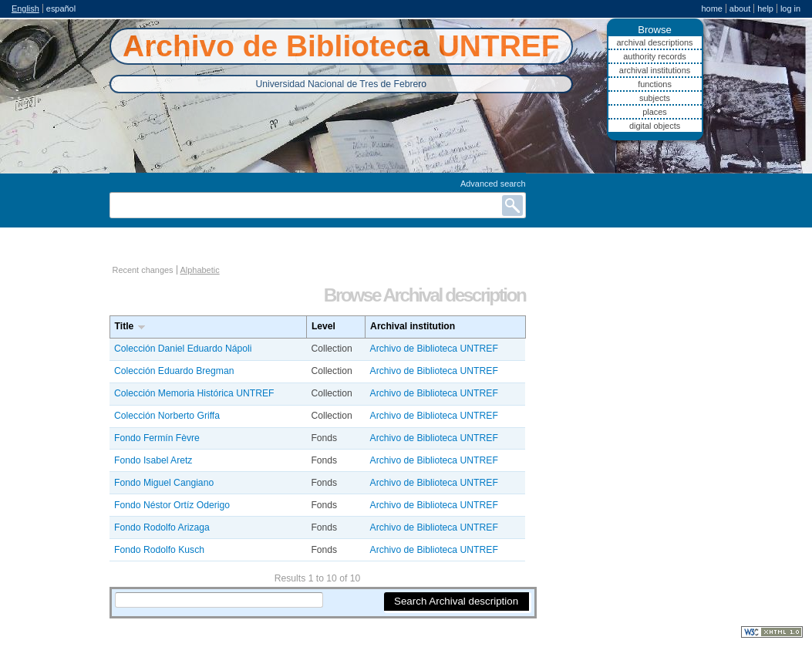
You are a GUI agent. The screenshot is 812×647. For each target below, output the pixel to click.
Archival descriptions (654, 42)
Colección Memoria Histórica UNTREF (194, 393)
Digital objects (655, 126)
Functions (655, 84)
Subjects (655, 98)
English (25, 8)
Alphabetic (200, 270)
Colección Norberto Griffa (167, 416)
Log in (790, 8)
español (61, 8)
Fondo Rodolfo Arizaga (162, 527)
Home (711, 8)
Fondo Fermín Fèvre (157, 438)
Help (765, 8)
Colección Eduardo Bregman (174, 371)
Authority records (654, 56)
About (740, 8)
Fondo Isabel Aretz (153, 460)
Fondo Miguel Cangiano (164, 483)
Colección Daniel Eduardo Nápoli (183, 349)
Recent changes (143, 270)
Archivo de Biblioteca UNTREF (434, 349)
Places (655, 112)
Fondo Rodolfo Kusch (159, 550)
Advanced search (493, 184)
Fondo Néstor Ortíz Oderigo (172, 505)
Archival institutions (655, 70)
